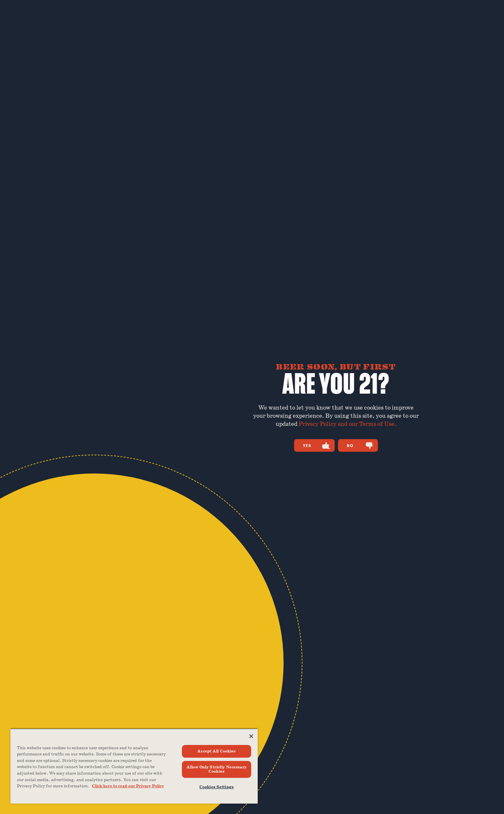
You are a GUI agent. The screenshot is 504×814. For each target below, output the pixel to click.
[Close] (251, 736)
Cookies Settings (217, 787)
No (360, 445)
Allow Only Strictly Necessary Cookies (217, 769)
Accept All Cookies (216, 751)
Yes (316, 445)
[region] (134, 766)
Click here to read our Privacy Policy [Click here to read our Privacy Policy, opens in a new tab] (128, 786)
